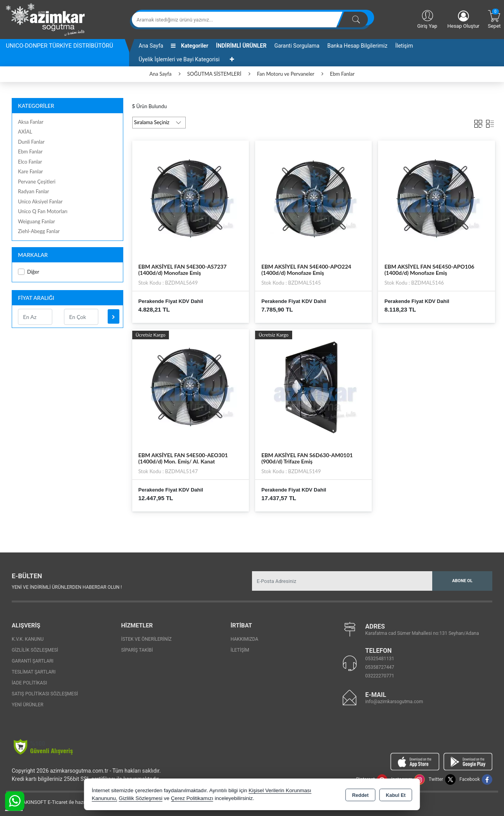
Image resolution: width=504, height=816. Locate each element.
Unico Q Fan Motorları (43, 211)
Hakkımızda (244, 639)
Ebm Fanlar (30, 151)
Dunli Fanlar (31, 142)
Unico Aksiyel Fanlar (40, 201)
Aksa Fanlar (31, 122)
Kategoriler (189, 46)
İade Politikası (29, 683)
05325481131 (380, 659)
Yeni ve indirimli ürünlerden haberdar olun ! (67, 587)
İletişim (404, 46)
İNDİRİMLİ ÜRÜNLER (241, 46)
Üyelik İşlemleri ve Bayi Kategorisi (179, 59)
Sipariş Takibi (137, 650)
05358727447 (380, 667)
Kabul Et (396, 795)
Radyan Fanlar (34, 191)
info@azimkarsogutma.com (394, 702)
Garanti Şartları (33, 661)
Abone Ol (462, 581)
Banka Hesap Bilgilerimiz (357, 46)
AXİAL (25, 132)
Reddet (360, 795)
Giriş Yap (427, 19)
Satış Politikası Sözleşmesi (45, 694)
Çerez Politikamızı (192, 798)
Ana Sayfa (151, 46)
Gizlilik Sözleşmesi (35, 650)
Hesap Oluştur (463, 20)
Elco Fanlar (30, 162)
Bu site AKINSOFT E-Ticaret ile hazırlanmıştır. (56, 802)
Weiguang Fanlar (36, 221)
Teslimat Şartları (34, 672)
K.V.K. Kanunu (28, 639)
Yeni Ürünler (28, 705)
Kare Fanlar (30, 171)
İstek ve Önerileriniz (146, 639)
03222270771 (380, 676)
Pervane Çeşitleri (37, 182)
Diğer (29, 272)
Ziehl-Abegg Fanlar (39, 231)
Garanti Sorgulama (297, 46)
